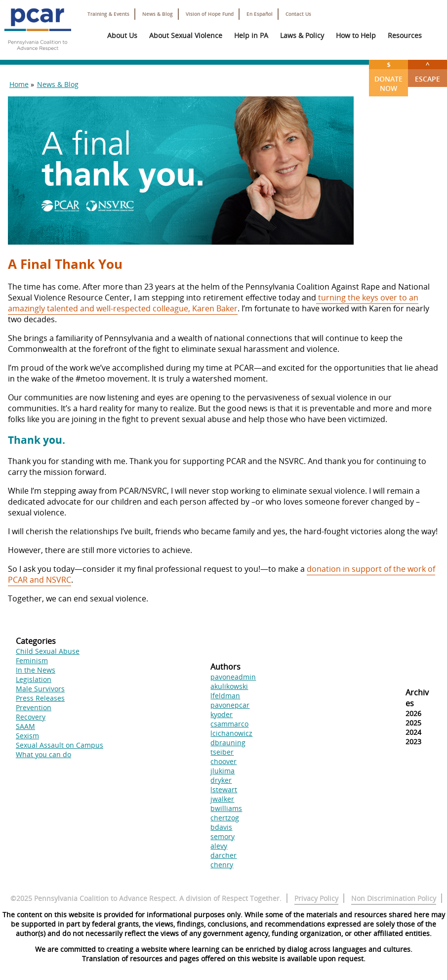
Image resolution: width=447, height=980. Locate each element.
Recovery (31, 717)
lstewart (224, 789)
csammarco (229, 724)
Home (19, 84)
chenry (222, 865)
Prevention (34, 707)
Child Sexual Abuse (48, 651)
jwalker (222, 799)
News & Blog (158, 14)
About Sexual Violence (186, 35)
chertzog (225, 818)
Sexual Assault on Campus (60, 745)
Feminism (32, 660)
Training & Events (108, 14)
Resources (405, 35)
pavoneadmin (233, 677)
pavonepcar (230, 705)
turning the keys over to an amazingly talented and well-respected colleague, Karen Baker (213, 303)
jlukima (223, 771)
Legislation (34, 679)
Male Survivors (40, 689)
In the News (36, 670)
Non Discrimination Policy (394, 898)
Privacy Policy (316, 898)
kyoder (222, 714)
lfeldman (225, 696)
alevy (219, 846)
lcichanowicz (231, 733)
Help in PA (251, 35)
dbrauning (228, 743)
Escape (427, 72)
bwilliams (226, 808)
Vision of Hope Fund (210, 14)
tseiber (222, 752)
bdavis (221, 827)
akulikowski (229, 686)
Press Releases (40, 698)
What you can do (43, 754)
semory (223, 836)
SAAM (25, 726)
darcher (223, 855)
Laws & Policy (302, 35)
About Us (122, 35)
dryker (221, 780)
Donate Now (388, 76)
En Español (260, 14)
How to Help (356, 35)
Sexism (27, 736)
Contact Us (298, 14)
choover (223, 761)
